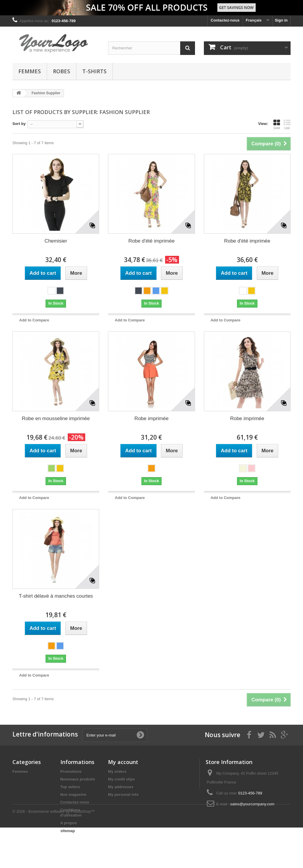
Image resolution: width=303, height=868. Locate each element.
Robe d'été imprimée (151, 241)
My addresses (121, 787)
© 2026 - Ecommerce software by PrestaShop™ (54, 852)
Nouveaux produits (78, 779)
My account (123, 762)
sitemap (68, 831)
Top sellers (70, 787)
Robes (62, 71)
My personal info (123, 795)
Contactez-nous (225, 20)
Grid (277, 124)
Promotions (71, 772)
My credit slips (121, 779)
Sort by (19, 124)
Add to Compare (34, 320)
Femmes (30, 71)
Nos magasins (73, 795)
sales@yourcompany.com (252, 804)
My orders (117, 772)
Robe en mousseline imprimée (56, 418)
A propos (69, 823)
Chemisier (56, 241)
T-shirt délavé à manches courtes (56, 596)
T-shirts (94, 71)
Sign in (281, 20)
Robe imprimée (151, 418)
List (287, 124)
